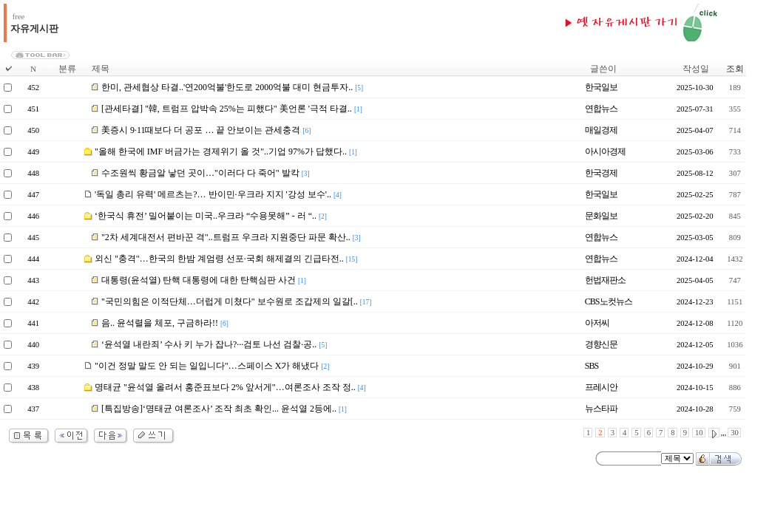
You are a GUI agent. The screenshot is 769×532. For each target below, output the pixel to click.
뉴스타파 (601, 409)
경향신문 (601, 344)
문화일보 (601, 216)
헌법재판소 (605, 280)
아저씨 (597, 323)
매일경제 (601, 130)
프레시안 (601, 387)
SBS (592, 366)
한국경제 (601, 173)
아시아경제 (605, 151)
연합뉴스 (601, 109)
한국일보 (601, 87)
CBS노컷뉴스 (609, 301)
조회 (735, 69)
